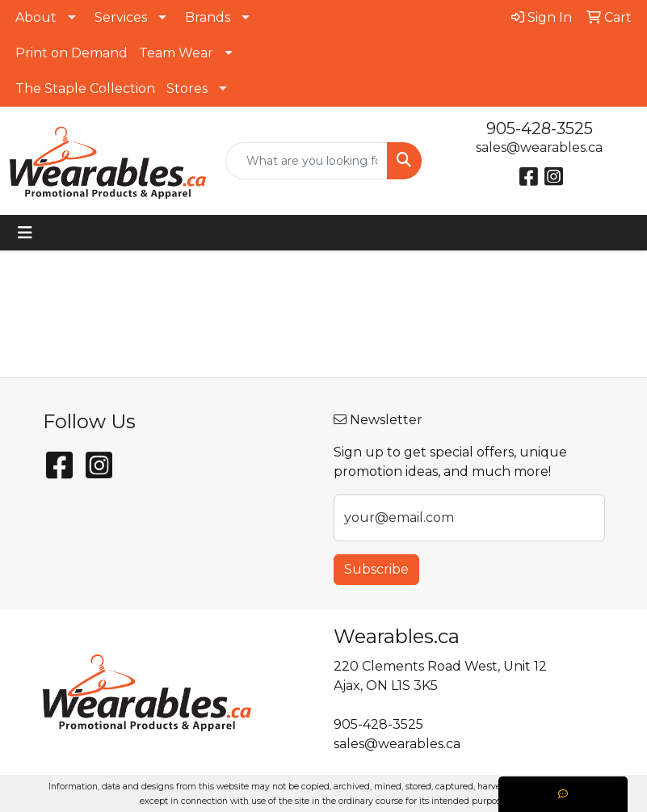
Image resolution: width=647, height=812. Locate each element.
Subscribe (376, 569)
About (36, 17)
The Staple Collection (85, 88)
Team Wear (176, 53)
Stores (187, 88)
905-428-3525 (540, 128)
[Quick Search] (307, 161)
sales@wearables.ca (539, 147)
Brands (208, 17)
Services (121, 17)
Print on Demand (71, 53)
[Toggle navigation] (25, 233)
